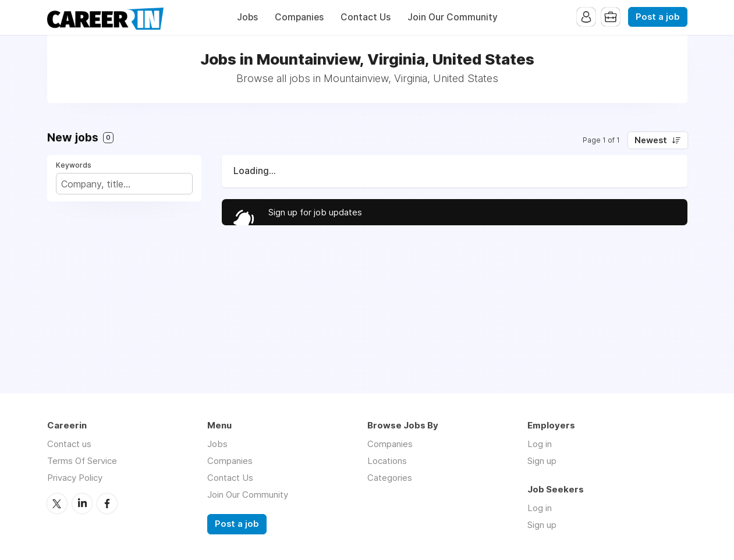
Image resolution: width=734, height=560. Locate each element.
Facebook (107, 504)
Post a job (658, 17)
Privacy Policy (75, 478)
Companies (299, 17)
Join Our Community (453, 17)
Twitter (57, 504)
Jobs (247, 17)
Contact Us (366, 17)
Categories (390, 478)
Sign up (542, 461)
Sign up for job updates (315, 212)
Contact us (69, 444)
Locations (387, 461)
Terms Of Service (82, 461)
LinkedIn (82, 504)
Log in (540, 444)
